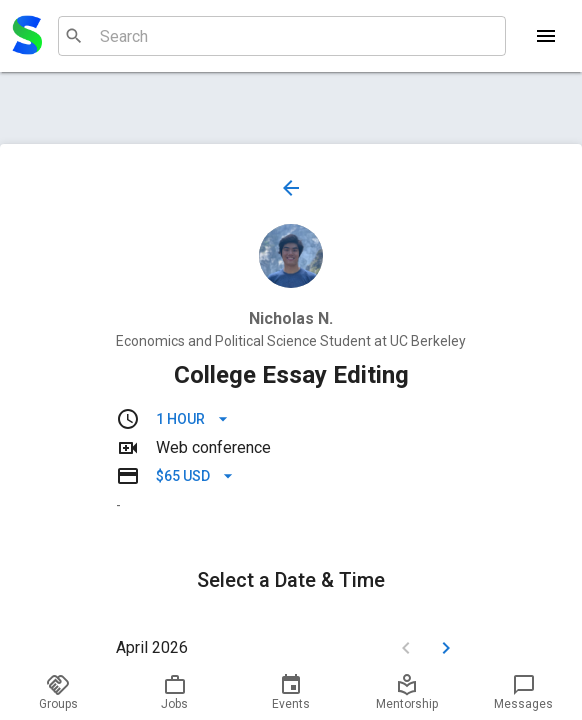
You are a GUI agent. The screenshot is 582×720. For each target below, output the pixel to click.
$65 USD (195, 476)
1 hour (192, 419)
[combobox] (279, 36)
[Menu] (546, 36)
